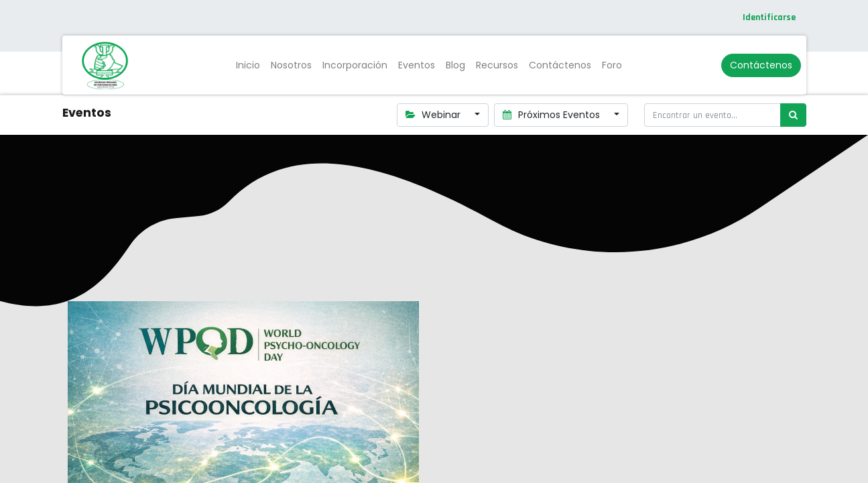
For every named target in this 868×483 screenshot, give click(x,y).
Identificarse (769, 17)
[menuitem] (248, 65)
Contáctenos (761, 65)
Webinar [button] (435, 115)
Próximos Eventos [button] (553, 115)
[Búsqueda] (793, 115)
